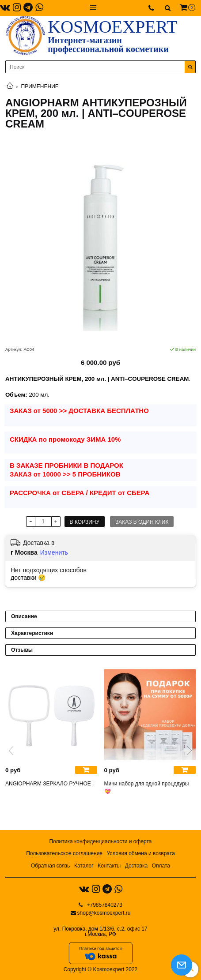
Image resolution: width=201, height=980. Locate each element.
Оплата (161, 866)
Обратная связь (50, 866)
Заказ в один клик (142, 522)
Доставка (137, 866)
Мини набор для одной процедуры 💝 (147, 788)
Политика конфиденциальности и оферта (100, 841)
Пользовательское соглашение (64, 853)
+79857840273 (104, 905)
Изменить (54, 552)
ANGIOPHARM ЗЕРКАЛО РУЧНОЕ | (49, 784)
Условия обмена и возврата (141, 853)
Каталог (84, 866)
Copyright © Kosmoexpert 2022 (101, 969)
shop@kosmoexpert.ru (104, 913)
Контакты (109, 866)
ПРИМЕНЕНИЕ (40, 86)
